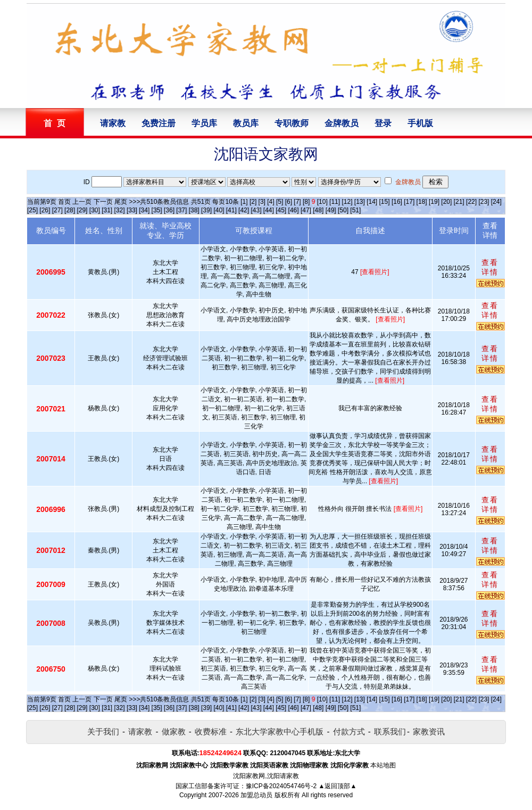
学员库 (204, 123)
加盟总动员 (256, 795)
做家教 (174, 732)
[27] (57, 210)
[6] (289, 202)
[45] (281, 210)
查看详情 (490, 267)
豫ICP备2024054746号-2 (281, 786)
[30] (95, 210)
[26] (45, 210)
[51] (355, 210)
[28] (70, 210)
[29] (82, 210)
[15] (385, 202)
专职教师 (292, 123)
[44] (269, 210)
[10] (322, 202)
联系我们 (390, 732)
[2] (253, 202)
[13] (360, 202)
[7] (297, 202)
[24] (496, 202)
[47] (306, 210)
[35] (157, 210)
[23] (484, 202)
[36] (169, 210)
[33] (132, 210)
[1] (244, 202)
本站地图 (383, 765)
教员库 (246, 123)
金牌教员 (342, 123)
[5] (280, 202)
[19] (434, 202)
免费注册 (159, 123)
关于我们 (103, 732)
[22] (471, 202)
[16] (397, 202)
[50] (343, 210)
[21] (459, 202)
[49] (331, 210)
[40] (219, 210)
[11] (335, 202)
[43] (256, 210)
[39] (206, 210)
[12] (347, 202)
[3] (262, 202)
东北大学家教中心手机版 (280, 732)
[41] (231, 210)
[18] (422, 202)
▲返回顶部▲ (338, 786)
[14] (372, 202)
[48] (318, 210)
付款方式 (349, 732)
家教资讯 (429, 732)
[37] (181, 210)
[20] (446, 202)
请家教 (113, 123)
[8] (306, 202)
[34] (144, 210)
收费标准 (211, 732)
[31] (107, 210)
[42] (244, 210)
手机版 (420, 123)
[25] (32, 210)
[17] (409, 202)
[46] (294, 210)
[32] (120, 210)
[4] (271, 202)
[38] (194, 210)
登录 (383, 123)
